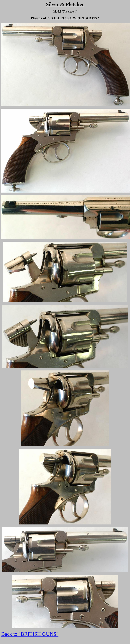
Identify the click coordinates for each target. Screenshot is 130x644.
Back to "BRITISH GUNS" (30, 634)
